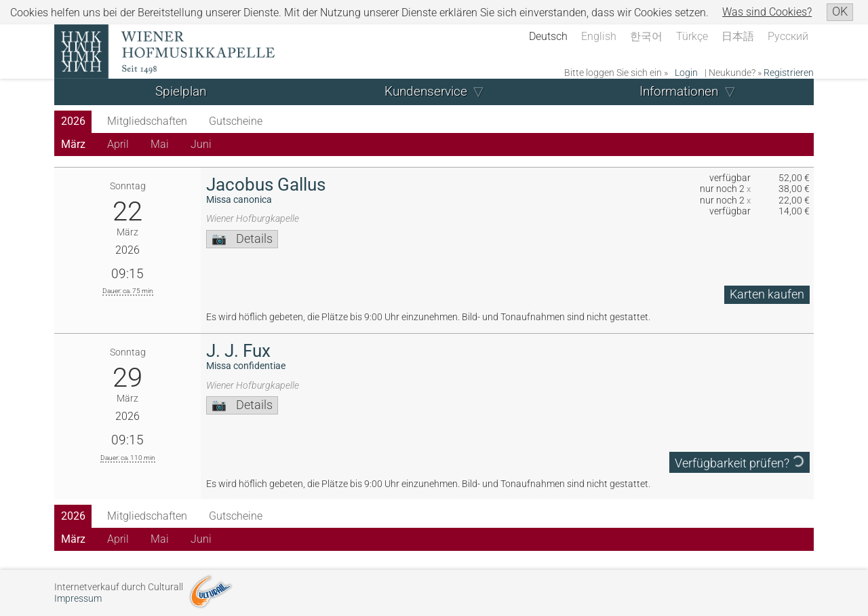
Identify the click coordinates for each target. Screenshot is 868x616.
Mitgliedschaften (147, 121)
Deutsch (548, 36)
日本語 (738, 36)
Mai (160, 144)
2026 (73, 121)
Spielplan (181, 91)
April (118, 144)
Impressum (78, 599)
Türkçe (692, 36)
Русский (788, 36)
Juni (201, 144)
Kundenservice (426, 91)
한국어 (646, 36)
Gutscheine (236, 121)
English (599, 36)
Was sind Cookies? (767, 12)
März (73, 144)
